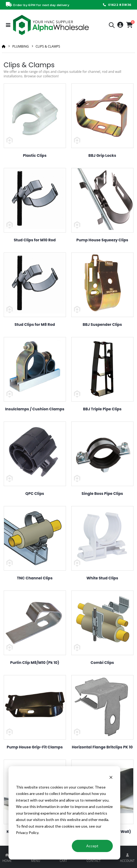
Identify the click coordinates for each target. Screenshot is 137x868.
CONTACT (94, 861)
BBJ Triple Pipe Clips (102, 409)
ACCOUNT (127, 861)
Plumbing (20, 46)
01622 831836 (117, 5)
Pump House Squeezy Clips (102, 240)
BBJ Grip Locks (102, 155)
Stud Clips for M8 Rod (35, 325)
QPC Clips (35, 494)
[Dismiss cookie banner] (111, 777)
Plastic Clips (35, 155)
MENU (36, 861)
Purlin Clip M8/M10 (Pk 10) (35, 663)
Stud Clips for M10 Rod (35, 240)
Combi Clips (102, 663)
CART (63, 861)
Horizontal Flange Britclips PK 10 (102, 747)
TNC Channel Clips (35, 578)
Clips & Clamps (48, 46)
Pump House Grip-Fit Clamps (35, 747)
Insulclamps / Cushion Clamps (35, 409)
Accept (92, 846)
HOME (7, 861)
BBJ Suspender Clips (102, 325)
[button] (112, 26)
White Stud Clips (102, 578)
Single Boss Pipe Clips (102, 494)
